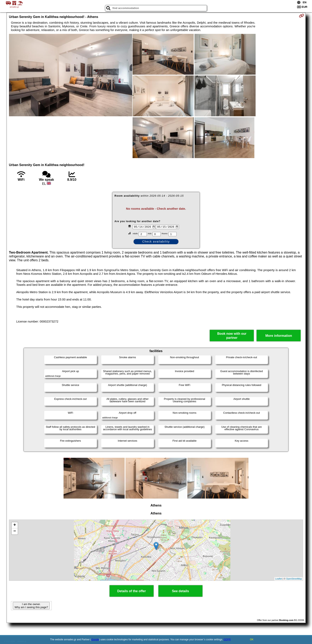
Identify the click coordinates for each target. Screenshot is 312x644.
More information (279, 336)
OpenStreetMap (294, 579)
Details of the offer (132, 591)
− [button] (15, 531)
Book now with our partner (232, 336)
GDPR (227, 640)
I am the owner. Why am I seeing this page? (31, 606)
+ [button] (15, 525)
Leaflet (279, 579)
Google (95, 640)
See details (180, 591)
